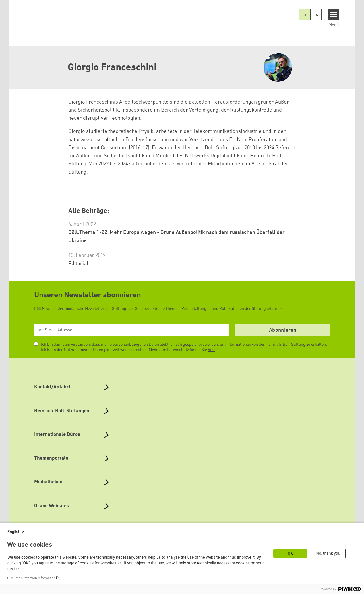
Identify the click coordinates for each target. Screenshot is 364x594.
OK (290, 553)
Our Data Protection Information (31, 578)
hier (211, 350)
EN (316, 15)
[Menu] (334, 15)
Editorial (78, 264)
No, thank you (328, 553)
